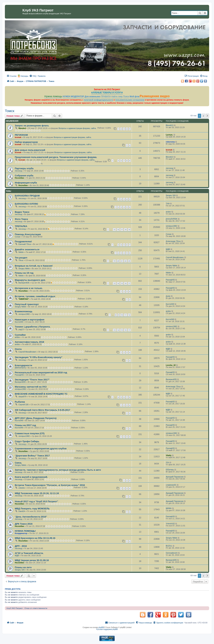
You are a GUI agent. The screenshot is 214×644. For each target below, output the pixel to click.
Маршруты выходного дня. (30, 280)
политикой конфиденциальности (99, 100)
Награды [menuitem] (24, 76)
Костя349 (170, 304)
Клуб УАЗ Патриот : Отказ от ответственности (27, 608)
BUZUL (169, 546)
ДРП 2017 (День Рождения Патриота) (36, 418)
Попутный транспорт (27, 304)
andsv (168, 212)
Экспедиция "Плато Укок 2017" (32, 380)
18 (125, 230)
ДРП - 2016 (21, 546)
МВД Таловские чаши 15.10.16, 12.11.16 (37, 493)
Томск (10, 111)
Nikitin (21, 252)
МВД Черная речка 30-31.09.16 (32, 560)
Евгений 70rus (25, 244)
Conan (18, 237)
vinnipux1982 (171, 226)
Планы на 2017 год (25, 425)
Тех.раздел (21, 258)
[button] (207, 116)
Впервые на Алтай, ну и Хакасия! (34, 266)
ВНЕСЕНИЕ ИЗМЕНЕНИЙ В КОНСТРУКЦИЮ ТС (41, 394)
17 (122, 230)
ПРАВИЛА (106, 96)
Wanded (22, 128)
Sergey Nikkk (24, 268)
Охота (18, 349)
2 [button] (203, 116)
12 (129, 315)
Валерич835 (24, 283)
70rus (21, 260)
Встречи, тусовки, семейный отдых (35, 296)
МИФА (169, 508)
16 (118, 230)
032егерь (170, 470)
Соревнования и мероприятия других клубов (41, 449)
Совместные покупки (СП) (30, 433)
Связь (18, 463)
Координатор (21, 533)
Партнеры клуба (24, 168)
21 (122, 261)
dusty (168, 296)
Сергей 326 (23, 405)
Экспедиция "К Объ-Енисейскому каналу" (39, 357)
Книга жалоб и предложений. (31, 477)
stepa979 (22, 397)
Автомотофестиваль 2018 (29, 342)
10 (122, 315)
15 (114, 230)
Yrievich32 (170, 524)
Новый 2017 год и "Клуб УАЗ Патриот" (36, 501)
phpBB (101, 627)
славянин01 (171, 485)
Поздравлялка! (23, 241)
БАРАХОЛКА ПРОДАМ (27, 196)
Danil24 (22, 511)
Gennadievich (172, 553)
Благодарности (23, 365)
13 (114, 283)
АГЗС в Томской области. (29, 553)
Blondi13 (170, 125)
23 (129, 261)
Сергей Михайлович (175, 257)
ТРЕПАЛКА (21, 226)
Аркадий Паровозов (175, 477)
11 (125, 315)
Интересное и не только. (29, 288)
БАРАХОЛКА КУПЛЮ (26, 204)
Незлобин (19, 178)
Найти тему (117, 96)
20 (118, 261)
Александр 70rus (173, 241)
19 (129, 230)
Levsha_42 (171, 365)
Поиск (126, 96)
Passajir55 (170, 280)
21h (167, 462)
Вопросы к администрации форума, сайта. (78, 128)
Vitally (169, 455)
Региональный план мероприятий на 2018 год (41, 372)
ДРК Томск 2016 (24, 524)
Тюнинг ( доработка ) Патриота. (33, 327)
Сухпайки (20, 335)
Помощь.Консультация (28, 234)
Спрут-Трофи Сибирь (27, 441)
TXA (168, 204)
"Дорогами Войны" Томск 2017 (32, 456)
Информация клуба (26, 183)
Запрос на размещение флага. (32, 126)
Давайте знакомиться (27, 249)
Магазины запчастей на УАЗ (31, 387)
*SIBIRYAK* (24, 299)
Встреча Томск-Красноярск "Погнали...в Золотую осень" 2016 (50, 485)
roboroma (170, 142)
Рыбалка (20, 402)
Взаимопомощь (24, 311)
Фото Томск (21, 219)
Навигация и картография (30, 320)
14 (118, 283)
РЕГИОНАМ (21, 135)
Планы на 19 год (24, 273)
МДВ (168, 249)
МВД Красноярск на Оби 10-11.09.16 (35, 538)
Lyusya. (169, 135)
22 (125, 261)
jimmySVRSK (172, 219)
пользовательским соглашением (130, 100)
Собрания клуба (24, 176)
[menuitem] (33, 76)
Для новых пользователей (30, 150)
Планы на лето (23, 567)
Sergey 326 (171, 195)
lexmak (18, 137)
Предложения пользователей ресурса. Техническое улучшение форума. (56, 157)
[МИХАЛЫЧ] (20, 368)
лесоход (18, 171)
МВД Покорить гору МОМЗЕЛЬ (32, 509)
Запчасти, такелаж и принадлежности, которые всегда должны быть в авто (58, 470)
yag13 (21, 329)
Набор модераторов (26, 142)
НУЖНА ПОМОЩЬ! (25, 531)
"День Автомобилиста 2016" (31, 517)
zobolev (22, 488)
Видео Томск (22, 212)
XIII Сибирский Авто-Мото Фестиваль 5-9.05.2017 (42, 410)
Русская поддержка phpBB (107, 629)
